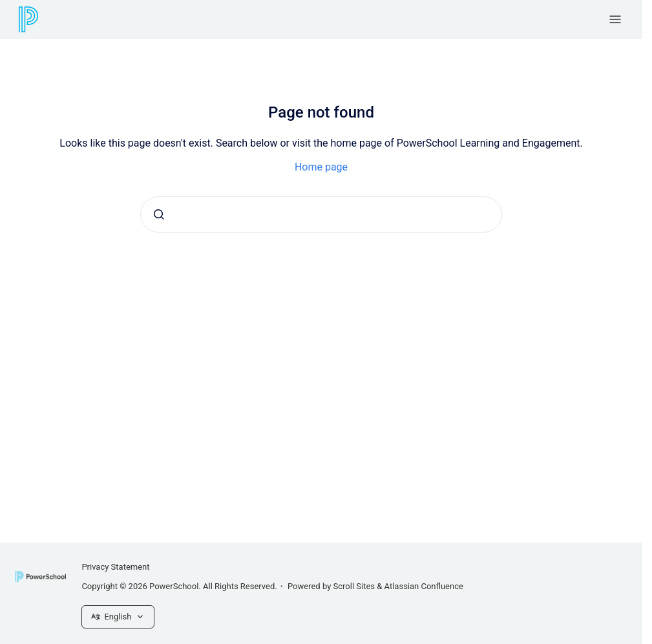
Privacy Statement (115, 567)
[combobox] (321, 214)
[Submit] (159, 214)
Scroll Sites (354, 586)
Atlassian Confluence (424, 586)
